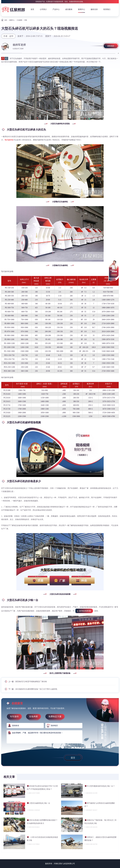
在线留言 (112, 279)
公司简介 (43, 9)
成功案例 (69, 9)
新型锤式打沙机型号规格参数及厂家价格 (31, 682)
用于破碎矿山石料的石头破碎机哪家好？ (100, 805)
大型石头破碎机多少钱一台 (38, 803)
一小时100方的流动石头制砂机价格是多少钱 (42, 839)
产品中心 (56, 9)
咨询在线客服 (85, 611)
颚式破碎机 (9, 140)
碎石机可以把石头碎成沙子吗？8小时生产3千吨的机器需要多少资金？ (42, 788)
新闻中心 (81, 9)
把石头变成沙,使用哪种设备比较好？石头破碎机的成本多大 (42, 822)
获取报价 (111, 46)
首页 (32, 9)
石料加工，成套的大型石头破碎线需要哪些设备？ (100, 839)
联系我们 (107, 9)
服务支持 (94, 9)
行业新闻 (20, 20)
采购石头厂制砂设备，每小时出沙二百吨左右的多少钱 (100, 822)
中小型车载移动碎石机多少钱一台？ (100, 786)
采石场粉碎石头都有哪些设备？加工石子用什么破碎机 (36, 689)
